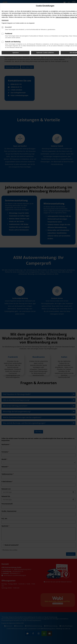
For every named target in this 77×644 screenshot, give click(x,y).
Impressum (5, 20)
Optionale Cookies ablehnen (45, 53)
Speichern (16, 53)
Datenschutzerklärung (62, 17)
